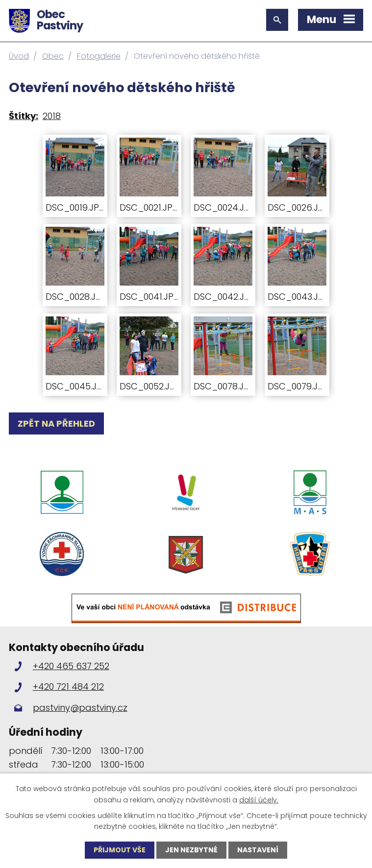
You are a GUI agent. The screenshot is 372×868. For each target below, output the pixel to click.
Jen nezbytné (191, 850)
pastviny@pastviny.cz (80, 708)
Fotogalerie (99, 56)
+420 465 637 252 (71, 666)
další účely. (259, 799)
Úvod (19, 56)
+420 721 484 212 (68, 687)
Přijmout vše (120, 850)
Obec (53, 56)
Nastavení (258, 850)
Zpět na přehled (56, 423)
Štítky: (24, 116)
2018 (52, 116)
